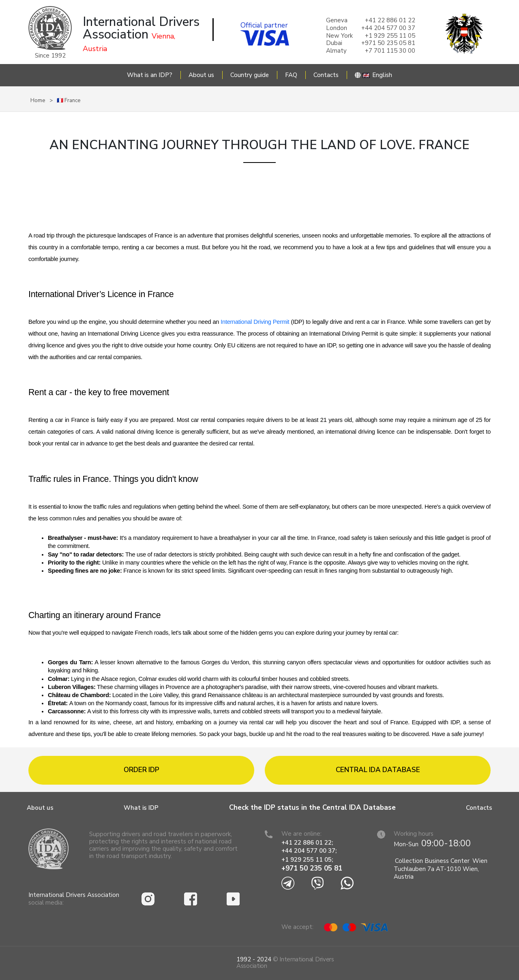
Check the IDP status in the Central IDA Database (312, 808)
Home (38, 101)
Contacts (326, 75)
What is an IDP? (150, 75)
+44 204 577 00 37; (309, 851)
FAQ (291, 75)
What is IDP (141, 808)
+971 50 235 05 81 (312, 868)
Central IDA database (378, 770)
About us (201, 75)
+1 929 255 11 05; (308, 860)
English (373, 75)
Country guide (250, 75)
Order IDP (142, 770)
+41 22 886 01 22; (307, 843)
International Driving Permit (256, 322)
